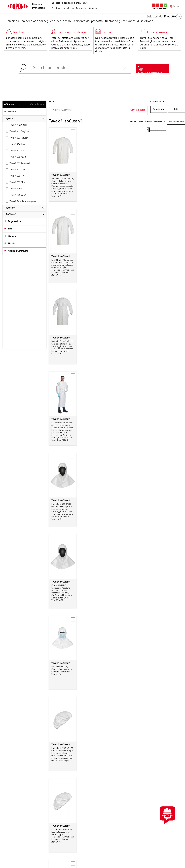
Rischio (11, 244)
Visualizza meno (176, 122)
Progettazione (15, 221)
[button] (62, 8)
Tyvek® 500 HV (15, 176)
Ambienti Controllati (18, 251)
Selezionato (159, 109)
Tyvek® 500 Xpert (16, 157)
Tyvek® (9, 119)
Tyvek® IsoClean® (16, 195)
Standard (12, 236)
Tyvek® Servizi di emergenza (21, 201)
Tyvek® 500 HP (15, 151)
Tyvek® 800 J (14, 189)
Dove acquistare (150, 73)
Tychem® (10, 208)
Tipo (10, 229)
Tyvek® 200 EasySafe (18, 131)
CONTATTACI (165, 791)
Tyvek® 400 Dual (16, 144)
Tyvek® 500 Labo (16, 170)
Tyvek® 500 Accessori (18, 163)
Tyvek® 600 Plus (15, 182)
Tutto (176, 109)
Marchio (12, 112)
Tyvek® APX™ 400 (16, 125)
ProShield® (11, 214)
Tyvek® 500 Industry (17, 138)
